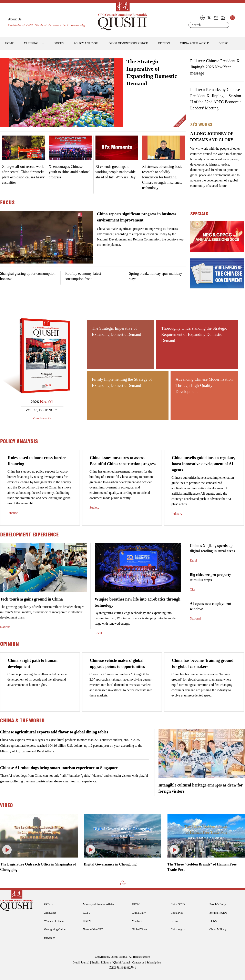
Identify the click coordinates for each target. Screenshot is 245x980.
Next (119, 96)
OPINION (164, 43)
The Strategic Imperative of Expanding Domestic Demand (117, 331)
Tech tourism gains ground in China (32, 599)
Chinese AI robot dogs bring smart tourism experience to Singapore (59, 768)
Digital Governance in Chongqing (110, 864)
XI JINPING (31, 43)
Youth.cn (137, 921)
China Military (218, 929)
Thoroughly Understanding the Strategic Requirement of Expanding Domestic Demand (194, 334)
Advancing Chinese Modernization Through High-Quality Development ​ (204, 385)
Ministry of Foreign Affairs (99, 904)
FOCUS (59, 43)
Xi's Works (201, 124)
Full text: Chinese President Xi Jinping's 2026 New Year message (216, 67)
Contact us (138, 963)
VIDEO (224, 43)
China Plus (177, 913)
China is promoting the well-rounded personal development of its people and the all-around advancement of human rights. (38, 679)
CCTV (87, 913)
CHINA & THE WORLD (195, 43)
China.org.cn (178, 929)
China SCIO (178, 904)
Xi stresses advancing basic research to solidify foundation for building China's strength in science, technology (162, 177)
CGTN (87, 921)
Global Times (140, 929)
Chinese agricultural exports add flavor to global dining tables (54, 732)
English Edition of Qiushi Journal (111, 963)
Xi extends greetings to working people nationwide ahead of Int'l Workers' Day (116, 172)
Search (225, 25)
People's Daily (218, 904)
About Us (15, 19)
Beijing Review (218, 913)
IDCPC (136, 904)
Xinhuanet (50, 913)
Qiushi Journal (81, 963)
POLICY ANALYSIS (86, 43)
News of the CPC (93, 929)
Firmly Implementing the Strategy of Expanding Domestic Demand (122, 382)
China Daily (139, 913)
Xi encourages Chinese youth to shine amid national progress (70, 172)
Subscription (154, 963)
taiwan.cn (50, 938)
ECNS (213, 921)
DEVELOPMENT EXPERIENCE (128, 43)
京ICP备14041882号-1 (122, 968)
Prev (3, 96)
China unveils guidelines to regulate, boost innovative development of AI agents (203, 464)
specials (199, 214)
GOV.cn (49, 904)
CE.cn (174, 921)
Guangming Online (55, 929)
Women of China (54, 921)
